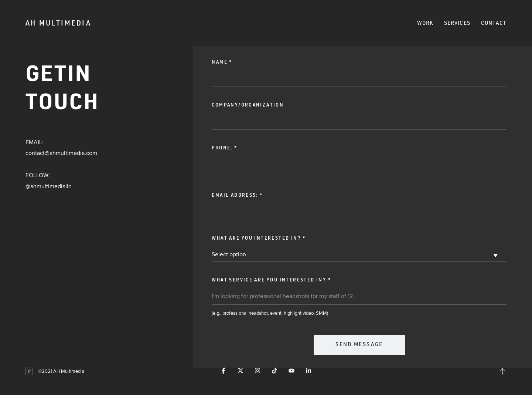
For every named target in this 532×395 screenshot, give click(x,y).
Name (222, 62)
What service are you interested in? (271, 280)
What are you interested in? (259, 238)
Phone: (224, 148)
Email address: (237, 195)
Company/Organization (248, 105)
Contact (494, 23)
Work (425, 23)
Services (457, 23)
